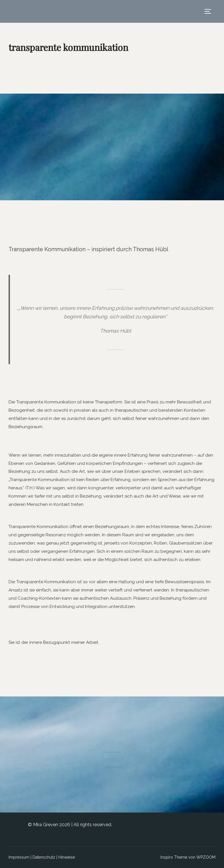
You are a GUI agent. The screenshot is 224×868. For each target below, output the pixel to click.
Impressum (19, 857)
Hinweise (67, 857)
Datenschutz (44, 857)
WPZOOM (206, 857)
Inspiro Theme (174, 857)
